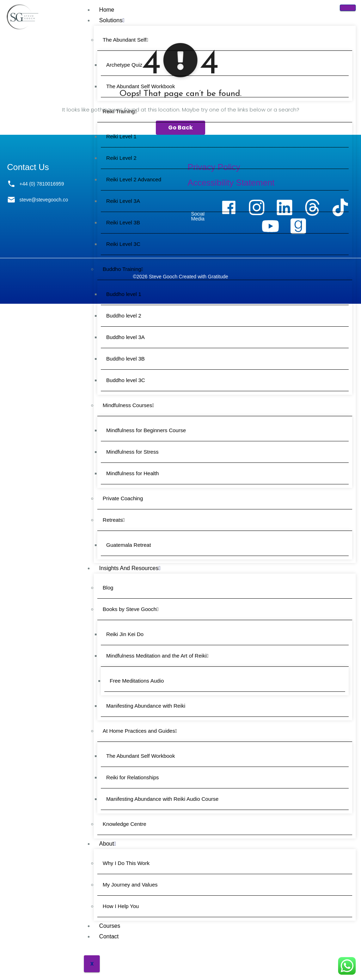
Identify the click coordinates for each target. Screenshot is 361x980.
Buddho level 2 (124, 316)
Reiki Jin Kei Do (125, 634)
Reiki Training (120, 111)
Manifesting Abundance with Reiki (146, 706)
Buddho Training (123, 269)
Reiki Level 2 (121, 158)
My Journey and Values (130, 885)
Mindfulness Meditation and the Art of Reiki (157, 656)
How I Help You (121, 906)
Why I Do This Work (126, 863)
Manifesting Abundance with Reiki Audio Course (162, 799)
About (108, 844)
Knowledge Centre (124, 824)
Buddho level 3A (125, 337)
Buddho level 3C (126, 380)
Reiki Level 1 (121, 136)
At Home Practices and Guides (140, 731)
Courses (110, 926)
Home (107, 10)
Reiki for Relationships (132, 777)
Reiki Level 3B (123, 222)
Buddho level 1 (124, 294)
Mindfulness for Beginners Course (146, 430)
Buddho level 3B (125, 359)
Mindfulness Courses (128, 405)
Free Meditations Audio (137, 681)
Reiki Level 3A (123, 201)
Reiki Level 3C (123, 244)
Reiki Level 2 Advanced (134, 179)
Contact (109, 936)
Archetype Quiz (124, 65)
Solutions (112, 20)
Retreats (114, 520)
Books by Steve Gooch (130, 609)
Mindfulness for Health (132, 473)
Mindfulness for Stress (132, 452)
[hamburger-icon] (348, 8)
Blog (108, 588)
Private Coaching (123, 498)
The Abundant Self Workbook (140, 86)
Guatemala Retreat (129, 545)
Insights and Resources (130, 568)
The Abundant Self (125, 40)
